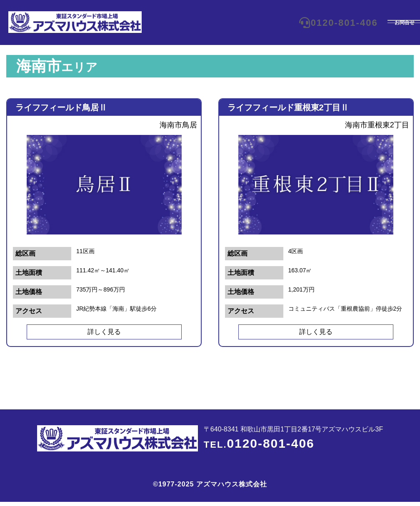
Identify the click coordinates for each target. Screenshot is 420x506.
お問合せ (387, 22)
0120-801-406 (314, 22)
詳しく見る (104, 332)
